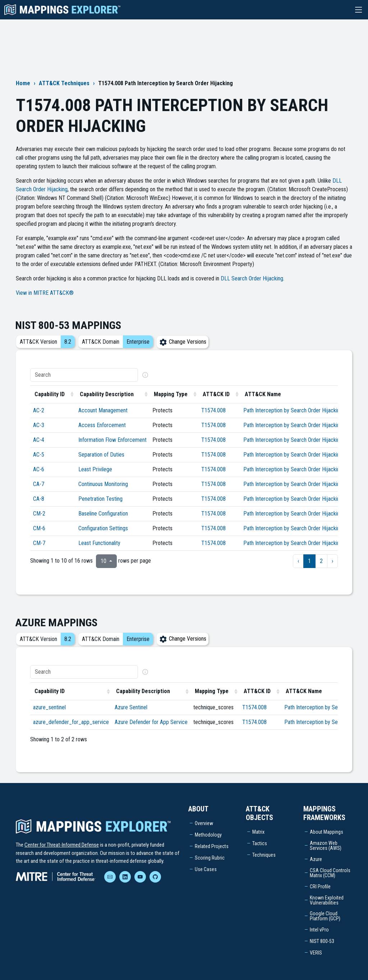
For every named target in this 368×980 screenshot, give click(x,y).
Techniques (264, 855)
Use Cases (206, 869)
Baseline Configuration (103, 514)
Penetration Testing (100, 499)
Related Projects (212, 846)
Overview (204, 823)
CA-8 (39, 499)
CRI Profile (320, 887)
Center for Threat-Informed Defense (62, 845)
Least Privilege (95, 469)
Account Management (103, 410)
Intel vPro (319, 930)
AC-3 (39, 425)
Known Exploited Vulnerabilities (327, 900)
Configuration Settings (103, 528)
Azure (316, 859)
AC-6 (39, 469)
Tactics (260, 843)
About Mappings (326, 832)
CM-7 (39, 543)
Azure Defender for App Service (151, 722)
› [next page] (332, 561)
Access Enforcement (102, 425)
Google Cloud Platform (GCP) (325, 916)
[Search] (84, 375)
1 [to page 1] (309, 561)
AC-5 (39, 455)
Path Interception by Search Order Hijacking (293, 410)
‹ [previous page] (298, 561)
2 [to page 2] (321, 561)
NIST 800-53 (322, 941)
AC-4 (39, 440)
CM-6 (39, 528)
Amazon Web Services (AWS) (326, 846)
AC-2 (39, 410)
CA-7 (39, 484)
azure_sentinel (49, 707)
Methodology (208, 835)
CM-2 (39, 514)
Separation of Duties (101, 455)
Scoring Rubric (210, 858)
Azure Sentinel (131, 707)
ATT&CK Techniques (64, 83)
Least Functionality (99, 543)
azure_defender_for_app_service (71, 722)
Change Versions (183, 342)
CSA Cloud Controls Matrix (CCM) (330, 873)
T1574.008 (213, 410)
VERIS (316, 953)
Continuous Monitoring (103, 484)
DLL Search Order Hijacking (252, 278)
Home (23, 83)
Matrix (258, 832)
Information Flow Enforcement (112, 440)
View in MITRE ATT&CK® (45, 293)
